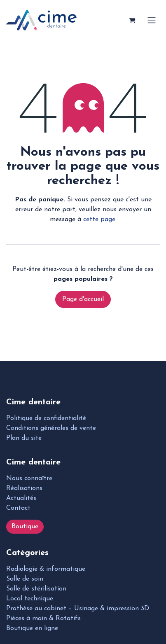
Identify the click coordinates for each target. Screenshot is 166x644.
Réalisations (24, 488)
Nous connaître (29, 478)
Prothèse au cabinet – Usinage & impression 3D (78, 609)
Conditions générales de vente (51, 428)
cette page (99, 219)
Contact (18, 508)
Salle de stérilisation (36, 589)
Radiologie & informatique (46, 569)
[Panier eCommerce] (132, 20)
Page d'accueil (83, 299)
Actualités (21, 498)
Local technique (30, 599)
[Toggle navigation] (152, 20)
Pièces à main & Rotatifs (43, 618)
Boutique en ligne (32, 628)
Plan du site (24, 438)
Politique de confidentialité (46, 418)
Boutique (25, 527)
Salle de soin (25, 579)
